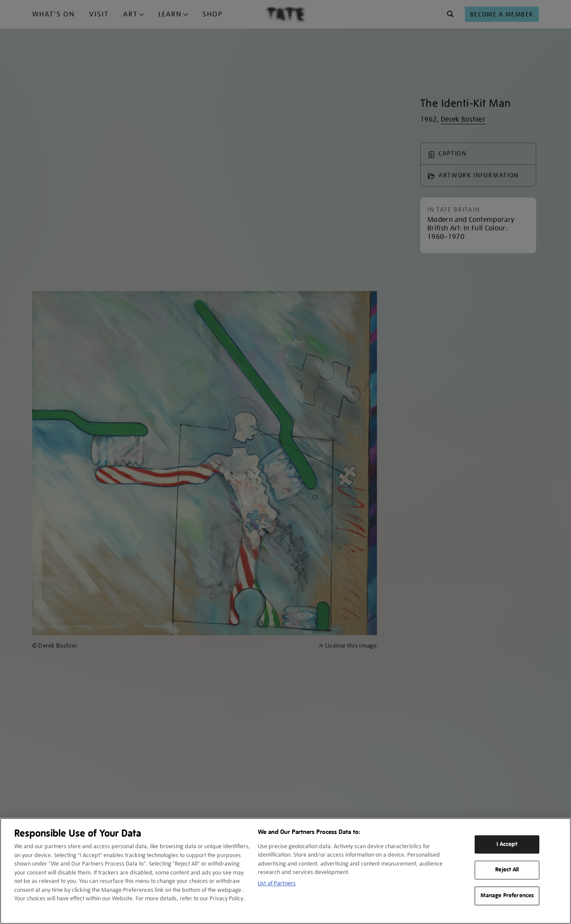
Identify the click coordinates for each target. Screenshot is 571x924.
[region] (285, 871)
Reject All (507, 870)
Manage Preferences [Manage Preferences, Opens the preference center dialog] (507, 895)
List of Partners (277, 883)
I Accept (507, 844)
